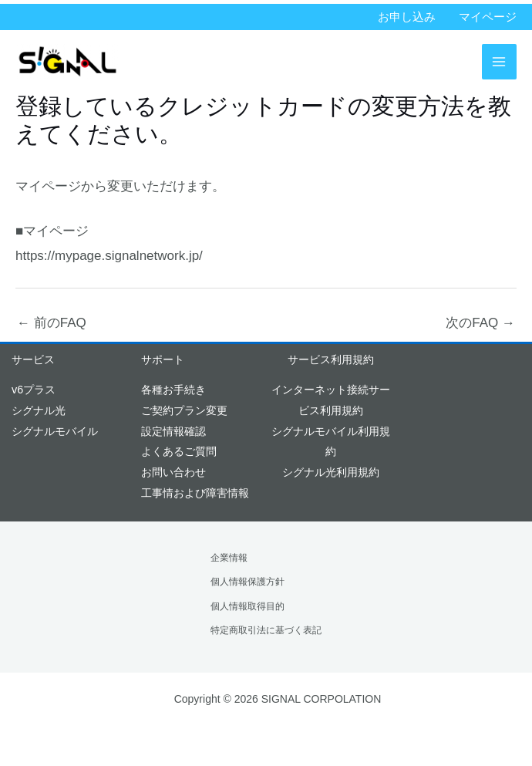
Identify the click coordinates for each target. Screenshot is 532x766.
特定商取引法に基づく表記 (266, 630)
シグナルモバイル (55, 431)
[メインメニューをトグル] (500, 62)
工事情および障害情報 (195, 493)
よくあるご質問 (179, 451)
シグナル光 (39, 410)
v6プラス (34, 390)
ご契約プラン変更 (184, 410)
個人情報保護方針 (247, 582)
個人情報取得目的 (247, 606)
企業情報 (229, 558)
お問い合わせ (173, 472)
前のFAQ (52, 323)
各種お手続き (173, 390)
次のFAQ (480, 323)
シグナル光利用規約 (331, 472)
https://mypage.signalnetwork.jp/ (109, 256)
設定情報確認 (173, 431)
